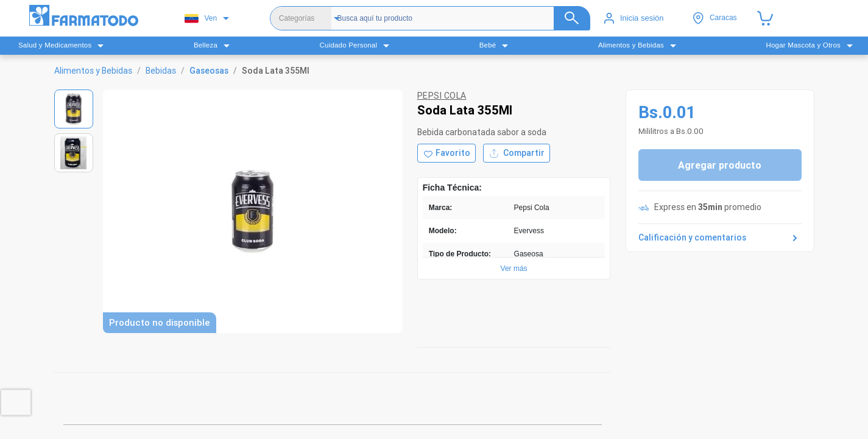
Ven (201, 19)
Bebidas (161, 71)
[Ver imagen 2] (74, 153)
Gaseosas (209, 71)
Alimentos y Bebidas (93, 71)
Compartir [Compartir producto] (517, 153)
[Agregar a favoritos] (446, 153)
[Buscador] (460, 18)
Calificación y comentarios (720, 238)
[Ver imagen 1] (74, 109)
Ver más (514, 269)
